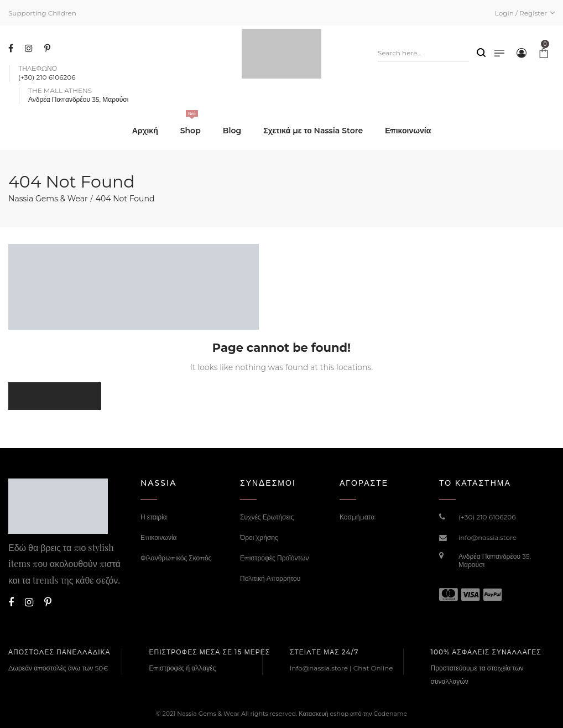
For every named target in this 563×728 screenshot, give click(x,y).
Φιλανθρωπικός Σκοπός (176, 558)
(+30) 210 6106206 (487, 517)
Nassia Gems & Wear (48, 199)
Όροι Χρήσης (259, 537)
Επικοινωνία (159, 537)
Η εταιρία (154, 517)
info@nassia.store (488, 537)
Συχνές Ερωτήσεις (267, 517)
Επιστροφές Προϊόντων (274, 558)
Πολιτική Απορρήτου (270, 578)
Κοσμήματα (357, 517)
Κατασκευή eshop (324, 714)
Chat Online (373, 668)
